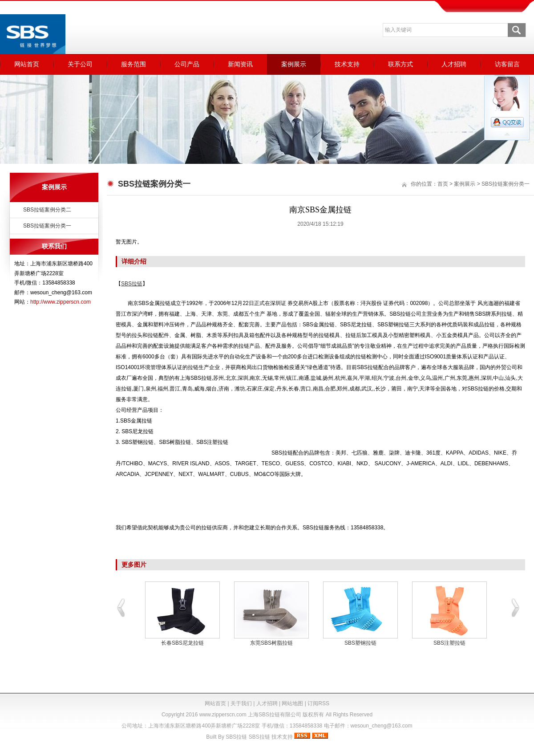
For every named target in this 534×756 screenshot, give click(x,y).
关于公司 (80, 64)
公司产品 (187, 64)
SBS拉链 (236, 737)
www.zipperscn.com (223, 715)
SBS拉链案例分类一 (47, 226)
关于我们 (241, 703)
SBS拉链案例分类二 (47, 210)
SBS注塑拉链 (449, 643)
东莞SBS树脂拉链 (271, 643)
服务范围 (133, 64)
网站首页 (27, 64)
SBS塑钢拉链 (360, 643)
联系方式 (400, 64)
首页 (443, 184)
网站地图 (292, 703)
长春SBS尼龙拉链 (182, 643)
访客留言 (507, 64)
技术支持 (347, 64)
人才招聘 (454, 64)
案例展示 (294, 64)
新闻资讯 (240, 64)
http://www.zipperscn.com (61, 302)
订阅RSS (318, 703)
